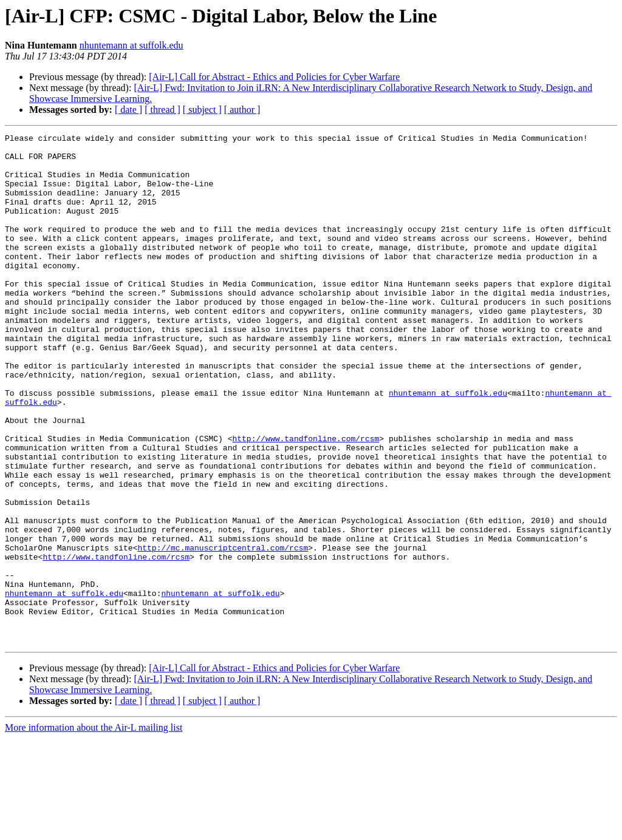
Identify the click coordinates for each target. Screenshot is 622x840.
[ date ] (128, 110)
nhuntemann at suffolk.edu (132, 45)
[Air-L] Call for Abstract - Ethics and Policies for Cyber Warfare (274, 77)
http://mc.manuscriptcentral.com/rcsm (223, 631)
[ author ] (242, 110)
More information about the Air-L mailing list (94, 829)
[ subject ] (202, 110)
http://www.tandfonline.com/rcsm (306, 500)
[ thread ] (162, 110)
